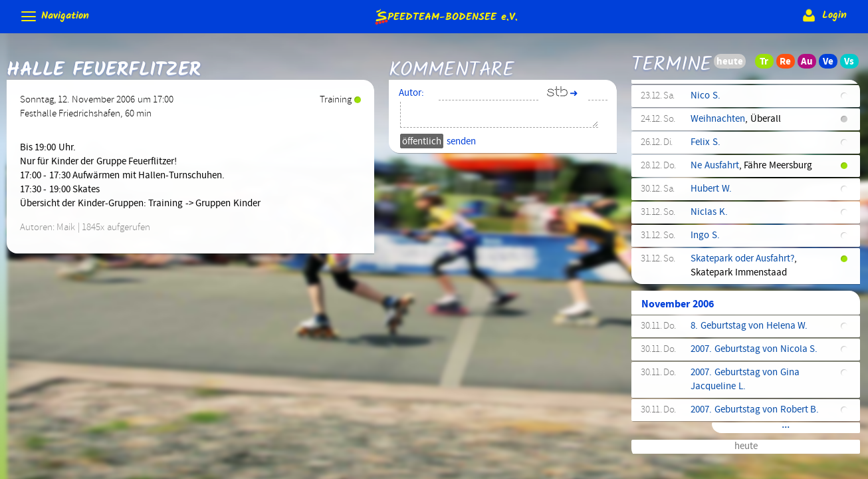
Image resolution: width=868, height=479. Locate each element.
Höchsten (710, 444)
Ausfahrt (708, 230)
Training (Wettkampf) (735, 253)
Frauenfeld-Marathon (734, 184)
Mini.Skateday (720, 109)
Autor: (411, 93)
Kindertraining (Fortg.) (737, 207)
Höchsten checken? (730, 384)
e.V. (445, 16)
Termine (672, 55)
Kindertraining (721, 314)
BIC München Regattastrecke (750, 407)
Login (823, 15)
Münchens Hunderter (733, 361)
